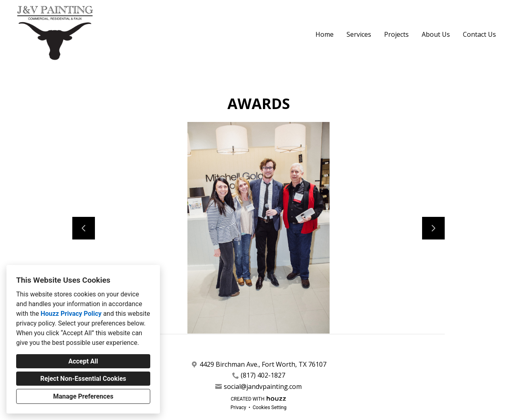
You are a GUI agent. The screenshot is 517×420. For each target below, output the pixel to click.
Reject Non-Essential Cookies (83, 379)
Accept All (83, 361)
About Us (436, 34)
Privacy (239, 407)
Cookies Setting (270, 407)
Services (359, 34)
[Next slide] (433, 228)
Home (325, 34)
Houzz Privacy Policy (71, 314)
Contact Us (479, 34)
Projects (396, 34)
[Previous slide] (84, 228)
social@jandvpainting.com (263, 387)
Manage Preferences (83, 396)
